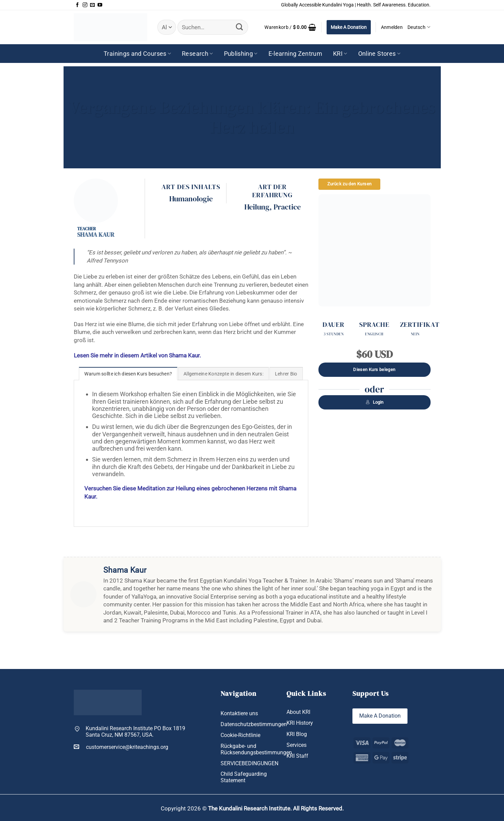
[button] (290, 27)
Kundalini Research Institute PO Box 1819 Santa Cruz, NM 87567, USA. (135, 732)
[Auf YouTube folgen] (100, 5)
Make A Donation (349, 27)
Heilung (257, 207)
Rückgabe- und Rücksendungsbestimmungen (256, 749)
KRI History (300, 723)
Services (297, 745)
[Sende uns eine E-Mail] (92, 5)
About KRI (298, 712)
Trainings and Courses (137, 54)
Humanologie (191, 199)
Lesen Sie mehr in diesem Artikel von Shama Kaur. (137, 355)
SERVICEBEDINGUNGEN (249, 763)
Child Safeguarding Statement (244, 777)
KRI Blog (297, 734)
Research (197, 54)
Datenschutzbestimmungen (254, 724)
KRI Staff (297, 756)
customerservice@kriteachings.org (121, 747)
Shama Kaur (96, 234)
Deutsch (419, 27)
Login (375, 402)
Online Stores (379, 54)
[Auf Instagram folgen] (85, 5)
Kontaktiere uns (239, 713)
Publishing (241, 54)
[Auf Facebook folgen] (77, 5)
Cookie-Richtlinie (240, 735)
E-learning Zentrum (295, 54)
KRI (340, 54)
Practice (287, 207)
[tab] (128, 374)
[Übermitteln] (240, 27)
